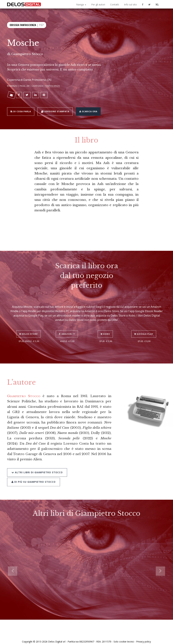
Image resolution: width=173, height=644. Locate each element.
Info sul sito (130, 4)
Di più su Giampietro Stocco (34, 473)
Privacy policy (144, 638)
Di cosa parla (22, 109)
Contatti (115, 4)
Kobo (106, 326)
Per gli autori (98, 4)
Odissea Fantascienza (23, 25)
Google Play (144, 326)
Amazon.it (67, 326)
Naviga (81, 4)
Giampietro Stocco (27, 54)
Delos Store (29, 326)
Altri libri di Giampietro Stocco (37, 464)
